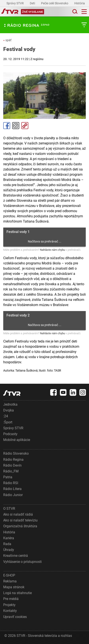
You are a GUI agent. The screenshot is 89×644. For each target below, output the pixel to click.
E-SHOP (9, 575)
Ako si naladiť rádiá (18, 514)
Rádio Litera (12, 489)
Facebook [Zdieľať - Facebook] (7, 126)
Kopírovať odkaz (25, 126)
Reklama (10, 581)
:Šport (8, 422)
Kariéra (9, 538)
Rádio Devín (12, 465)
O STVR (9, 509)
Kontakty (10, 611)
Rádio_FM (11, 471)
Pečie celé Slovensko (55, 3)
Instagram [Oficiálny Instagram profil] (16, 126)
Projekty (9, 605)
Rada (7, 544)
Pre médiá (11, 599)
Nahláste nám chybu (52, 250)
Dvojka (9, 410)
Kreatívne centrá (16, 556)
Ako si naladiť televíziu (20, 520)
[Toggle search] (75, 12)
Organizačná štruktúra (20, 526)
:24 (6, 416)
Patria (8, 477)
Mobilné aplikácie (17, 440)
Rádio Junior (13, 495)
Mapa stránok (14, 587)
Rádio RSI (11, 483)
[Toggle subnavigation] (84, 25)
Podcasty (10, 434)
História (80, 3)
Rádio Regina (13, 460)
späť (7, 40)
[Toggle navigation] (84, 12)
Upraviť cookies (15, 617)
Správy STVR (15, 3)
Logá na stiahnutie (17, 593)
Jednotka (10, 404)
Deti (33, 3)
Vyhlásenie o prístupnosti (22, 562)
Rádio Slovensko (16, 453)
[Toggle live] (33, 12)
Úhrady (9, 550)
